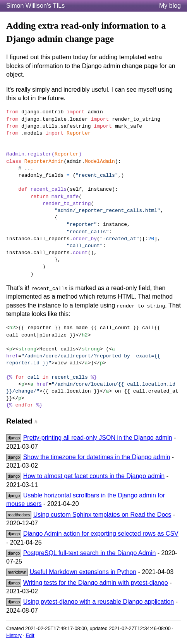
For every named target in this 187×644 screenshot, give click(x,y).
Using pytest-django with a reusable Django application (99, 602)
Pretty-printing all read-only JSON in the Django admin (98, 438)
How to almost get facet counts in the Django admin (94, 476)
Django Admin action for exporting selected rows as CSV (101, 534)
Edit (30, 635)
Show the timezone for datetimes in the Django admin (97, 457)
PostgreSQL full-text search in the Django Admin (90, 553)
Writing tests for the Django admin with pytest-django (96, 583)
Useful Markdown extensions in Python (83, 572)
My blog (170, 6)
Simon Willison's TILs (35, 6)
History (14, 635)
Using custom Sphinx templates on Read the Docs (102, 515)
